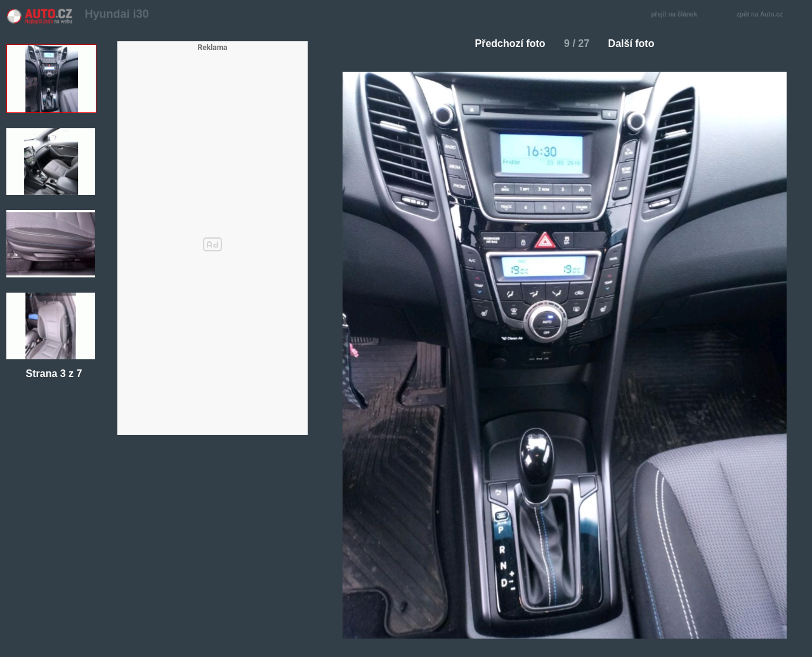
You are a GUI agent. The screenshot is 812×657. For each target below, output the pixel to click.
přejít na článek (678, 15)
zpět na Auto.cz (766, 15)
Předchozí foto (505, 43)
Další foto (637, 43)
